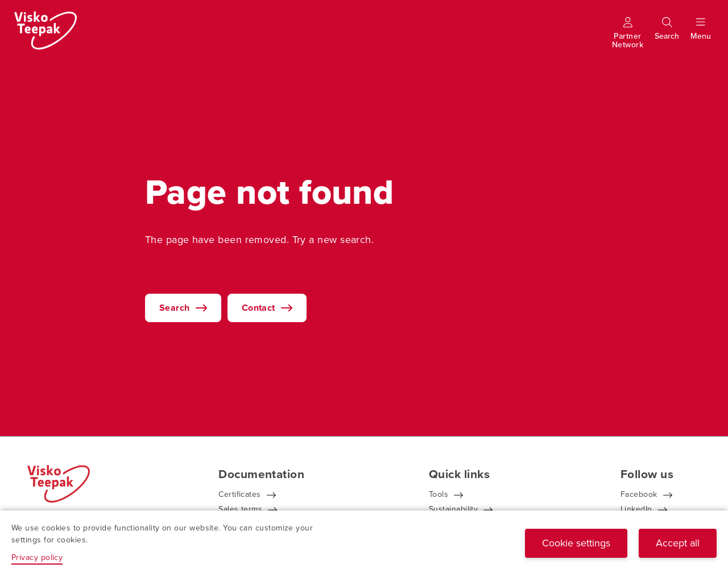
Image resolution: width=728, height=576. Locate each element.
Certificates (239, 494)
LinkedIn (636, 509)
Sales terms (240, 509)
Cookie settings (576, 543)
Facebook (639, 494)
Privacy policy (37, 558)
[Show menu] (701, 36)
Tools (439, 494)
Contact (258, 308)
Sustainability (453, 509)
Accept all (678, 543)
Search (175, 308)
